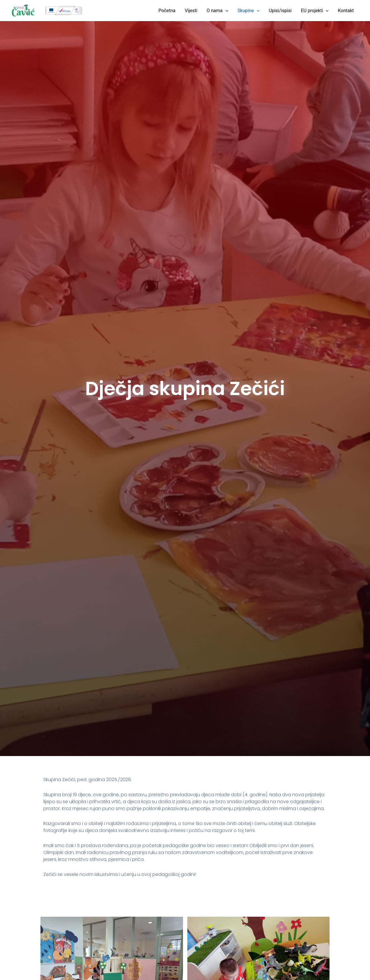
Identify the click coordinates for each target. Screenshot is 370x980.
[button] (225, 11)
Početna (167, 11)
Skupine (249, 11)
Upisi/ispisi (280, 11)
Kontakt (346, 11)
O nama (218, 11)
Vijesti (191, 11)
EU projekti (315, 11)
